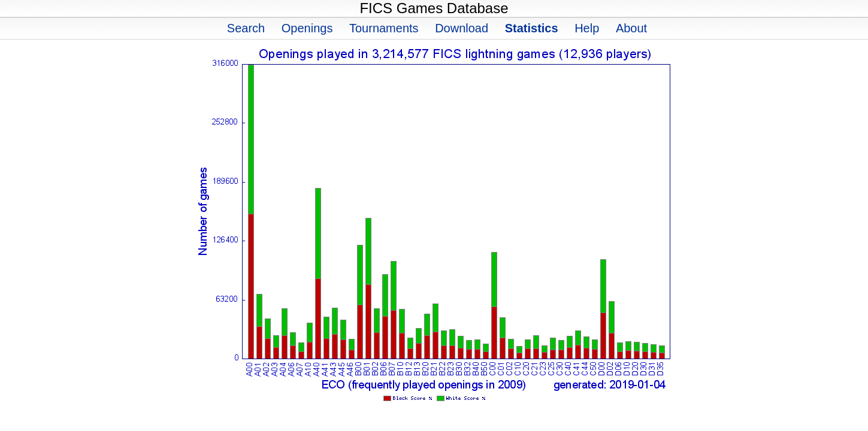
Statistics (532, 28)
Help (587, 28)
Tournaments (384, 28)
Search (246, 28)
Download (462, 28)
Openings (307, 28)
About (631, 28)
